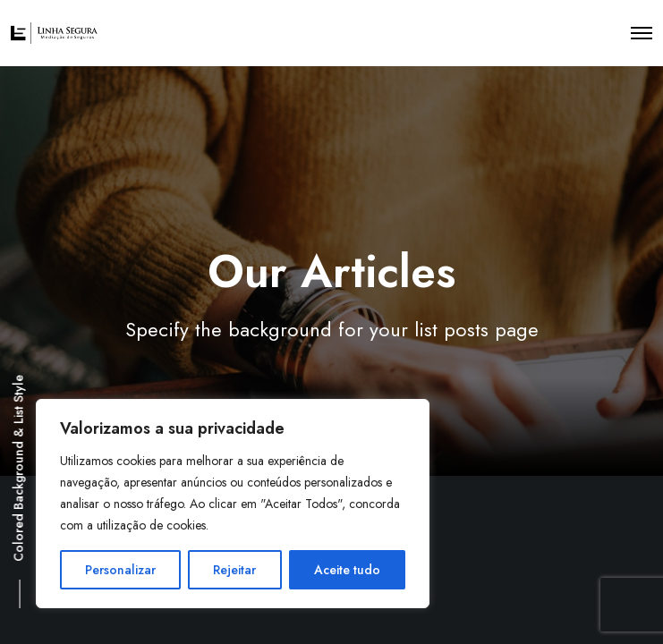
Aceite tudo (347, 570)
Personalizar (120, 570)
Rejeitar (234, 570)
